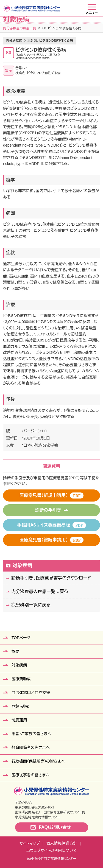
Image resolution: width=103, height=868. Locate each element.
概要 (15, 651)
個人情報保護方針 (62, 843)
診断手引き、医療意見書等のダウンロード (51, 578)
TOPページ (21, 638)
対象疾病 (22, 565)
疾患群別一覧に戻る (31, 605)
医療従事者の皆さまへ (31, 775)
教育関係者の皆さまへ (31, 747)
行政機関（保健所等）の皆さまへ (38, 761)
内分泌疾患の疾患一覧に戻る (40, 591)
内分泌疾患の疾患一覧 (20, 28)
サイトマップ (30, 843)
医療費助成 (21, 679)
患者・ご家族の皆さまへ (31, 734)
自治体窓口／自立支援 (31, 693)
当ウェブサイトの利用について (51, 850)
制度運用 (19, 720)
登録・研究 (20, 706)
